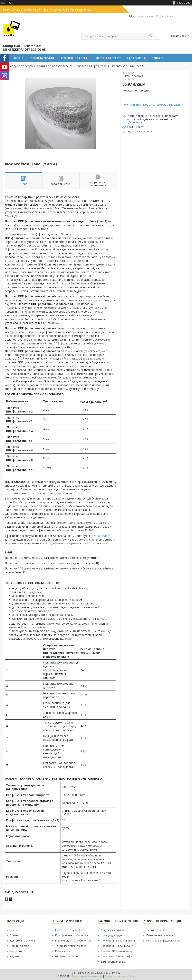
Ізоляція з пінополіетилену (54, 66)
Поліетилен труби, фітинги (72, 930)
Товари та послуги (41, 58)
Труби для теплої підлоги (71, 946)
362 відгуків (184, 3)
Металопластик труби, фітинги (74, 941)
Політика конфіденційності (163, 941)
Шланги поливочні (67, 956)
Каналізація (63, 951)
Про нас (15, 935)
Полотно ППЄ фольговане (117, 946)
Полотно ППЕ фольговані (92, 66)
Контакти (158, 58)
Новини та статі (20, 946)
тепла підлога (101, 536)
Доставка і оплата (158, 930)
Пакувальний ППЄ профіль (117, 956)
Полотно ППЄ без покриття (118, 941)
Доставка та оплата (108, 58)
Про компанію (136, 58)
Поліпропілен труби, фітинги (73, 935)
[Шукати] (151, 36)
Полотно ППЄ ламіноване (117, 951)
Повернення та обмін (74, 58)
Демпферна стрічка (113, 962)
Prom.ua (116, 973)
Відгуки (14, 956)
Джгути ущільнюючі (113, 930)
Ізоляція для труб (111, 935)
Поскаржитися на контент (87, 976)
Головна (17, 58)
